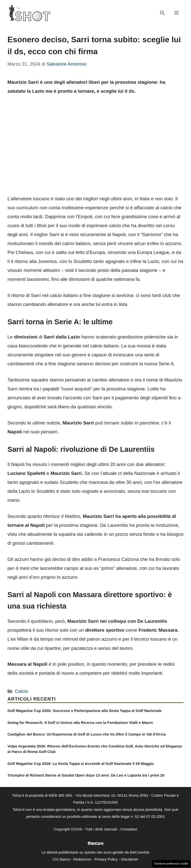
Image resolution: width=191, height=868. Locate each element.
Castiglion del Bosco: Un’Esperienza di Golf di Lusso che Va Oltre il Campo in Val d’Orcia (87, 734)
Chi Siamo (61, 859)
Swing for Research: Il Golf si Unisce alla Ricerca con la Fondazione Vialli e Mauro (80, 723)
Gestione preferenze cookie (171, 864)
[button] (162, 13)
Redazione (82, 859)
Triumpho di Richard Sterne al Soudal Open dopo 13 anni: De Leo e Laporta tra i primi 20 (86, 775)
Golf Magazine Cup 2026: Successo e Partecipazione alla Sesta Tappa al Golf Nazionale (85, 711)
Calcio (22, 691)
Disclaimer (130, 859)
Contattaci (129, 829)
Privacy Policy (106, 859)
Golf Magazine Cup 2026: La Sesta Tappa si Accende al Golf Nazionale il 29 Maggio (81, 764)
